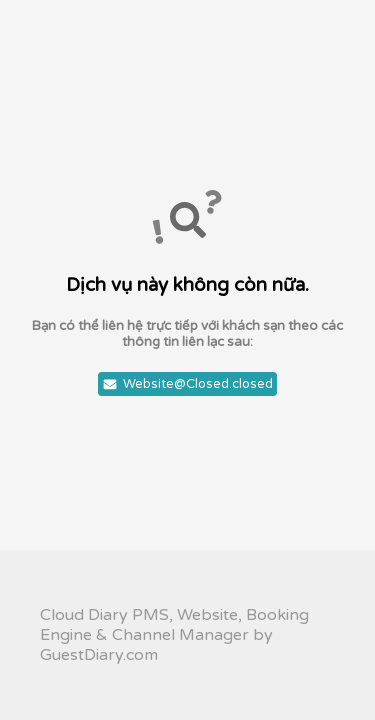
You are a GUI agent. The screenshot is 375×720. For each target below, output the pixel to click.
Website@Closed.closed (187, 384)
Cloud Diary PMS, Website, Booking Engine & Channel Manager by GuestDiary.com (174, 635)
